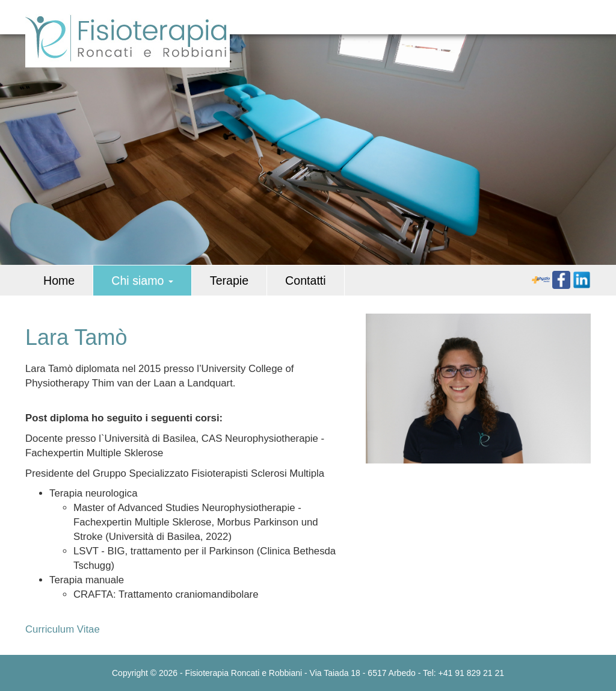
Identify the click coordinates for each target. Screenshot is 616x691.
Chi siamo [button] (142, 280)
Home (59, 280)
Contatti (306, 280)
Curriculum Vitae (63, 629)
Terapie (229, 280)
